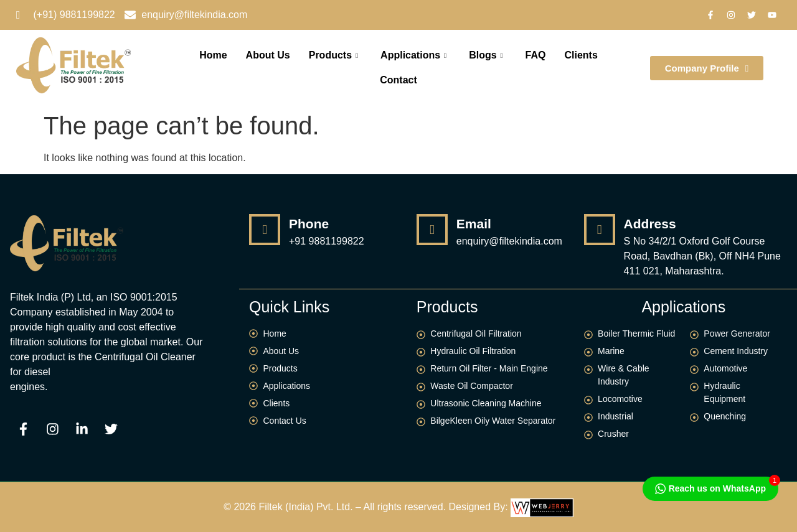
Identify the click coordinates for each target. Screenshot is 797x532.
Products (333, 55)
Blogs (486, 55)
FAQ (536, 55)
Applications (413, 55)
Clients (581, 55)
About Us (268, 55)
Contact (398, 80)
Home (213, 55)
